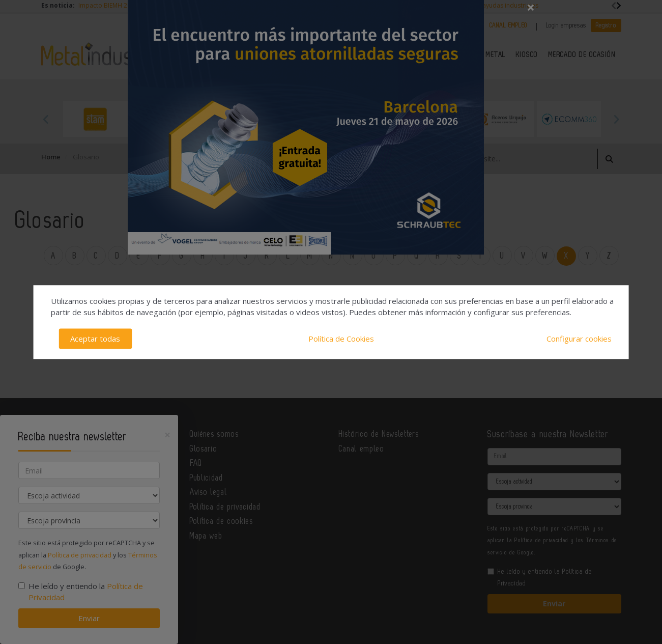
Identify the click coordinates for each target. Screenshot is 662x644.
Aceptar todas (95, 339)
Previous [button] (46, 119)
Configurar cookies (579, 339)
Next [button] (616, 119)
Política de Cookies (341, 339)
